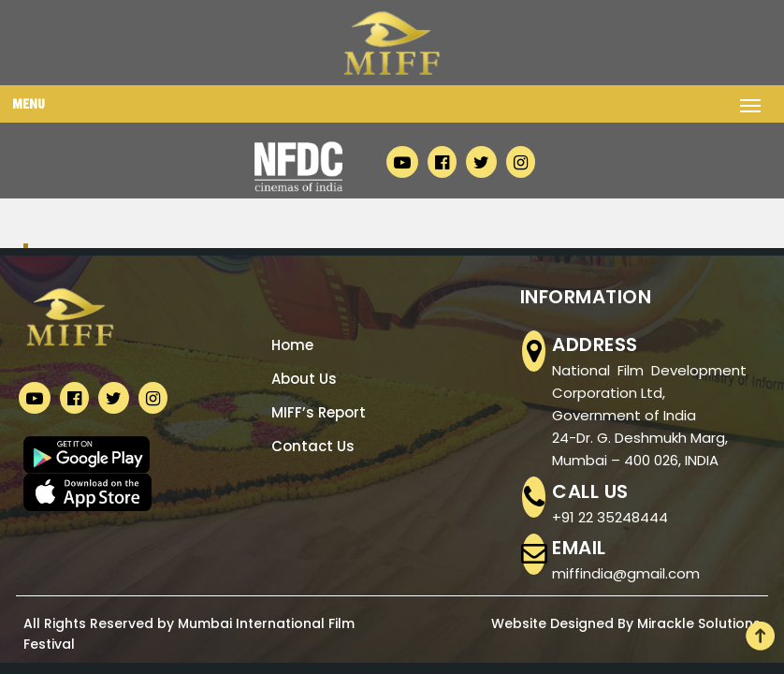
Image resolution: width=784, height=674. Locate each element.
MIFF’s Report (319, 412)
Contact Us (313, 446)
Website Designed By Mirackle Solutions (626, 623)
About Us (304, 379)
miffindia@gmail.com (626, 573)
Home (292, 345)
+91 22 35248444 (610, 517)
